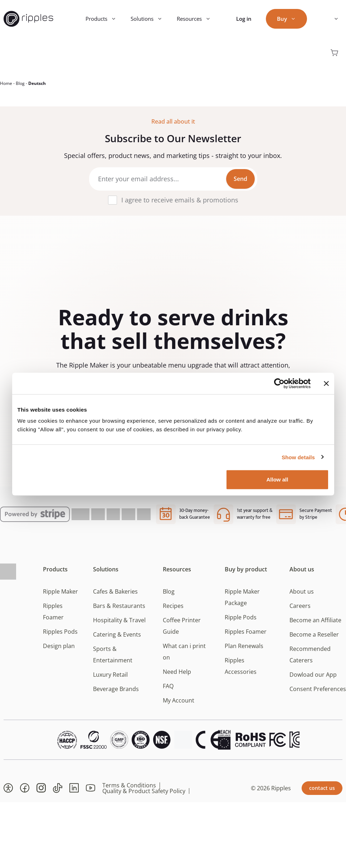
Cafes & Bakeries (115, 595)
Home (6, 87)
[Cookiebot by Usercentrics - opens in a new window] (279, 383)
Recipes (173, 610)
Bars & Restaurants (119, 610)
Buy (290, 19)
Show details (298, 457)
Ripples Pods (60, 636)
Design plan (59, 650)
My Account (179, 704)
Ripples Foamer (246, 636)
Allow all (277, 479)
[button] (8, 792)
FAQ (168, 690)
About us (302, 573)
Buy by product (246, 573)
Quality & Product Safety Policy (144, 795)
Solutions (150, 19)
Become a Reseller (314, 638)
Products (104, 19)
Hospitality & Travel (119, 624)
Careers (300, 610)
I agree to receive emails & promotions (180, 204)
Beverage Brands (116, 693)
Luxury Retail (110, 678)
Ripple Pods (241, 621)
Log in (244, 19)
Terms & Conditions (129, 789)
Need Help (177, 676)
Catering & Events (117, 638)
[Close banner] (326, 383)
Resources (197, 19)
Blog (20, 87)
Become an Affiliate (315, 624)
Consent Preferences (318, 693)
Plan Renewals (244, 650)
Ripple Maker (60, 595)
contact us (322, 792)
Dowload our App (313, 678)
